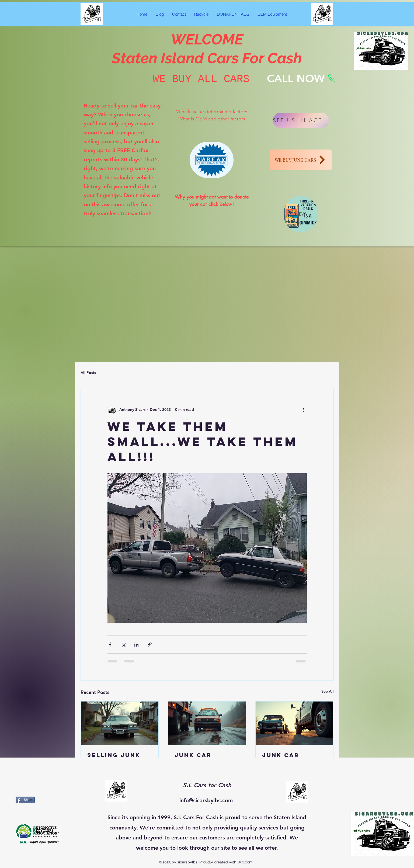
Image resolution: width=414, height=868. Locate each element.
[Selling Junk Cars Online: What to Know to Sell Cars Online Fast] (120, 723)
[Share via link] (150, 645)
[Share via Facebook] (110, 645)
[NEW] (301, 214)
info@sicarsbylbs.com (206, 800)
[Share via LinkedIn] (136, 645)
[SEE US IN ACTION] (301, 120)
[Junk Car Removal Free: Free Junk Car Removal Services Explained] (207, 723)
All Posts (88, 373)
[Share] (25, 800)
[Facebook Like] (398, 434)
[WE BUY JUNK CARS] (301, 160)
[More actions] (304, 410)
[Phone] (332, 78)
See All (328, 691)
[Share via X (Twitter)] (123, 645)
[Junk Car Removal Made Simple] (295, 723)
